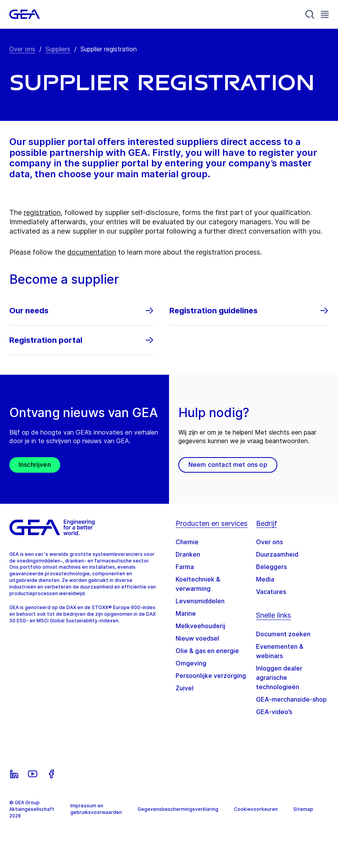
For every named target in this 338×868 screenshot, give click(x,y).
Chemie (187, 542)
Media (265, 579)
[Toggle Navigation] (325, 14)
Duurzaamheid (277, 554)
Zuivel (185, 688)
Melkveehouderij (200, 626)
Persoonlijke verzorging (211, 676)
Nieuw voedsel (197, 638)
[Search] (310, 14)
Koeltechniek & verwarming (198, 584)
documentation (92, 252)
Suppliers (58, 49)
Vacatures (271, 592)
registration (42, 212)
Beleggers (271, 567)
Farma (185, 567)
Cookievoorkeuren (256, 809)
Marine (186, 613)
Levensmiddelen (200, 601)
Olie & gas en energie (207, 651)
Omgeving (191, 663)
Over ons (22, 49)
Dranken (188, 554)
